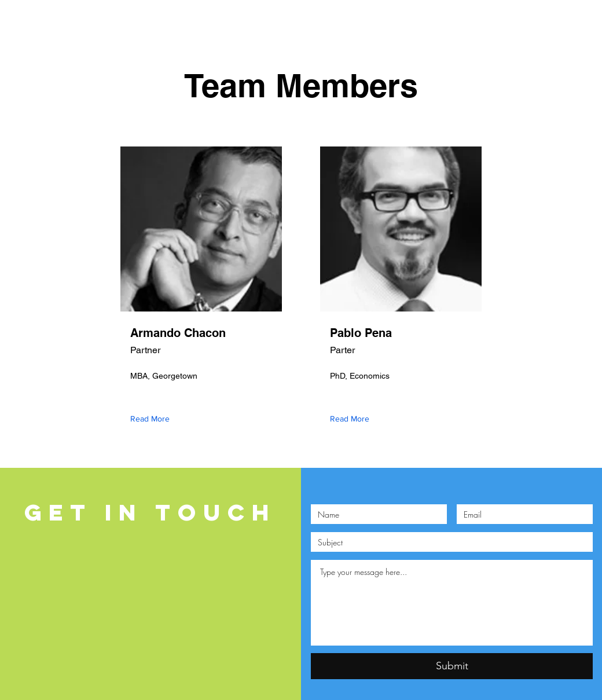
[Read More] (153, 419)
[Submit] (452, 666)
